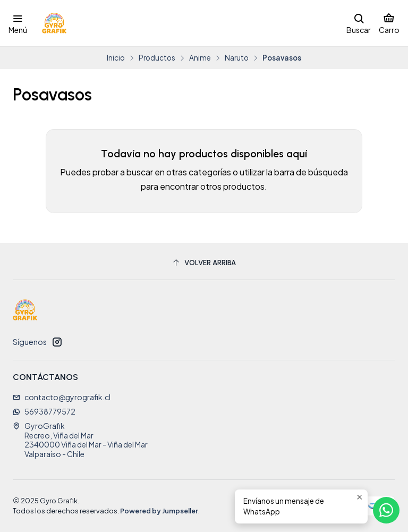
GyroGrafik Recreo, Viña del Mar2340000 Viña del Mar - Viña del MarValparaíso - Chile (80, 440)
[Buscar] (359, 23)
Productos (157, 58)
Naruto (237, 58)
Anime (200, 58)
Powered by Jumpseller (159, 511)
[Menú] (18, 23)
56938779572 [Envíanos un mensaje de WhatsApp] (44, 411)
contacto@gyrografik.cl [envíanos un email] (62, 397)
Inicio (116, 58)
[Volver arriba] (204, 263)
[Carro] (389, 23)
